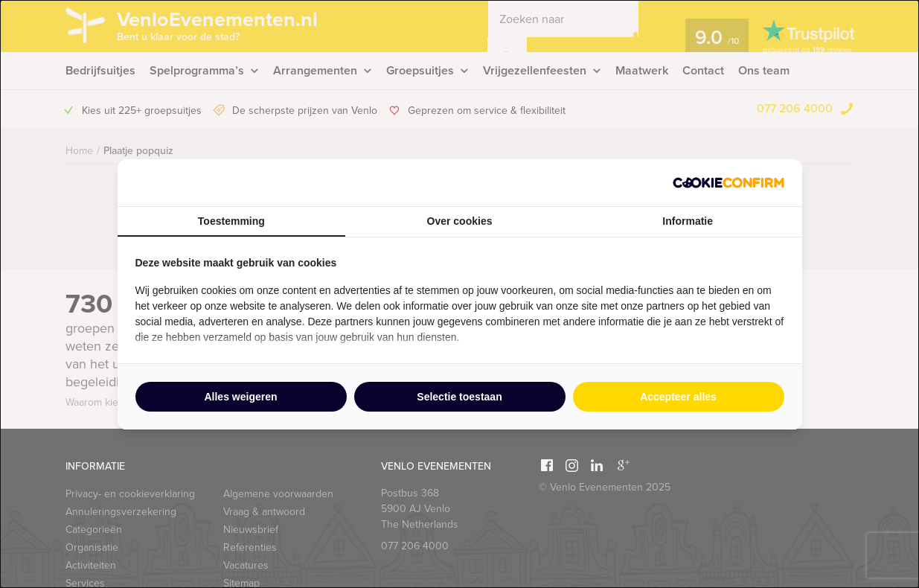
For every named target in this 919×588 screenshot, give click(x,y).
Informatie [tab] (688, 221)
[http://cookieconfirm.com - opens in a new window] (729, 183)
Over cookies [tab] (460, 221)
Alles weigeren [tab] (240, 397)
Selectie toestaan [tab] (459, 397)
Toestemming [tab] (231, 221)
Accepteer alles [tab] (678, 397)
